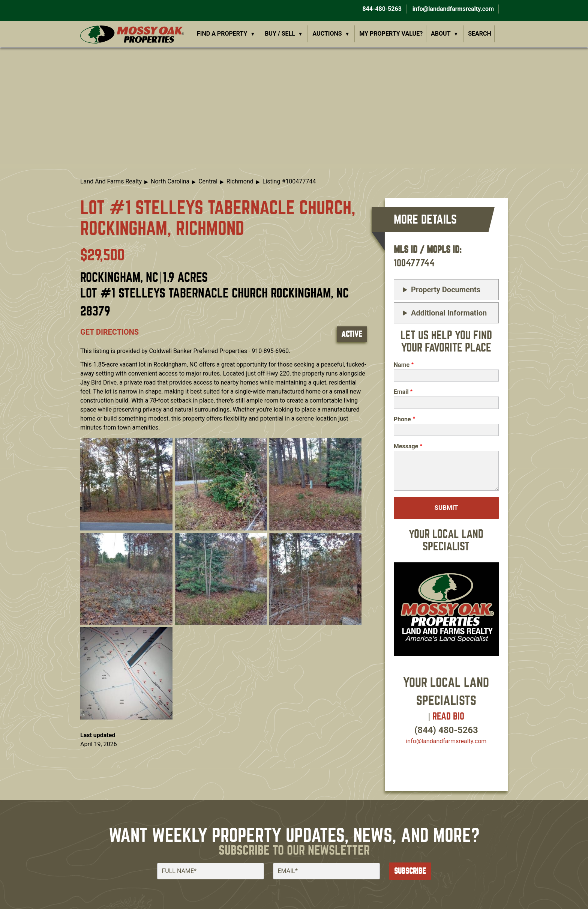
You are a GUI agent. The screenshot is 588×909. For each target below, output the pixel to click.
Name (402, 365)
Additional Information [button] (449, 313)
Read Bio (448, 716)
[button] (126, 484)
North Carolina (170, 181)
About (441, 34)
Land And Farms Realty (111, 181)
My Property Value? (391, 34)
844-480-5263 (381, 9)
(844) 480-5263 (446, 730)
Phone (402, 419)
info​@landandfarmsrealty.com (446, 741)
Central (208, 181)
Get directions (109, 332)
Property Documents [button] (446, 290)
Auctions (327, 34)
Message (406, 446)
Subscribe (410, 871)
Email (401, 392)
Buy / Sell (280, 34)
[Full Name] (211, 871)
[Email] (326, 871)
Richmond (240, 181)
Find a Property (222, 34)
